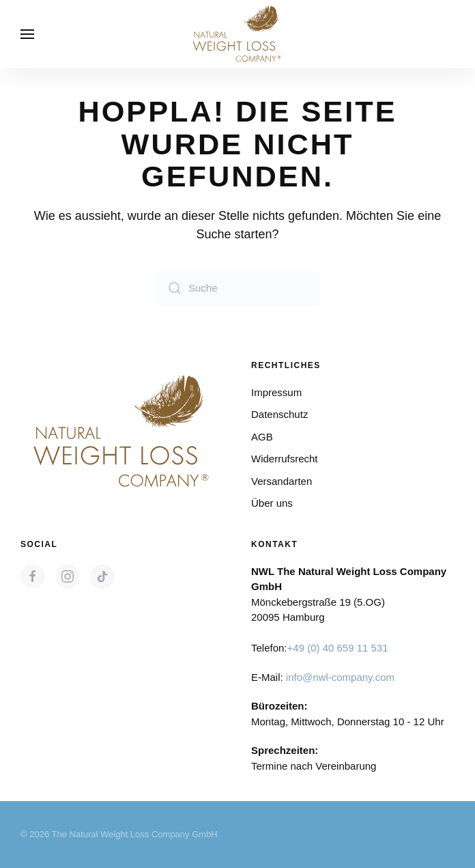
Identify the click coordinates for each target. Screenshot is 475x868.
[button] (27, 34)
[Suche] (237, 288)
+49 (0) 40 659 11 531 (338, 648)
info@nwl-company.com (340, 677)
